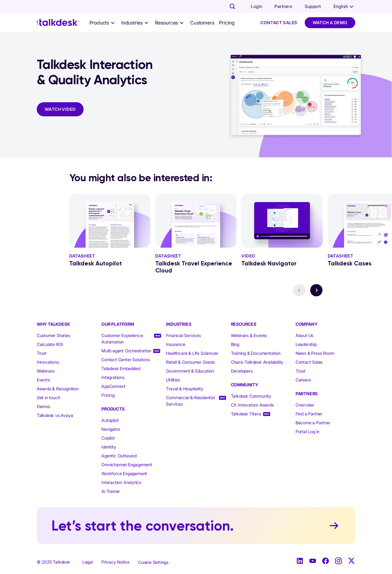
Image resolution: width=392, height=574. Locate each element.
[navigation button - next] (316, 290)
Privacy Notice (115, 562)
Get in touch (49, 398)
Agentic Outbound (119, 456)
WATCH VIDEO (60, 109)
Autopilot (111, 420)
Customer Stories (53, 335)
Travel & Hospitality (185, 389)
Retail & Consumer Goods (190, 362)
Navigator (111, 429)
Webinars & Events (249, 335)
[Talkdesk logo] (58, 23)
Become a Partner (313, 423)
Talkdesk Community (251, 396)
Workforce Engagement (124, 473)
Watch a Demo (330, 23)
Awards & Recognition (58, 389)
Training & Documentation (256, 353)
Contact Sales (279, 23)
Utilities (173, 380)
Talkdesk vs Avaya (55, 415)
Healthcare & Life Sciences (192, 353)
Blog (235, 344)
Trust (42, 353)
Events (43, 380)
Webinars (46, 371)
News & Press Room (315, 353)
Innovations (48, 362)
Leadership (306, 344)
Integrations (113, 377)
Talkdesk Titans (246, 414)
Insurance (175, 344)
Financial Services (183, 335)
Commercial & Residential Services (190, 401)
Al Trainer (111, 491)
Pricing (227, 23)
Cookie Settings (153, 562)
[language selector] (345, 6)
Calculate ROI (50, 344)
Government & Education (190, 371)
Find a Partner (309, 414)
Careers (303, 380)
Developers (242, 371)
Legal (88, 562)
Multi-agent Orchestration (126, 351)
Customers (202, 23)
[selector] (103, 23)
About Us (304, 335)
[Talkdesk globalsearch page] (232, 6)
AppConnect (114, 386)
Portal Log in (307, 431)
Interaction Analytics (121, 482)
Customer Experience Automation (122, 339)
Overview (305, 405)
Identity (109, 447)
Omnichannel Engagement (127, 465)
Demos (43, 406)
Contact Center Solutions (126, 360)
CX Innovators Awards (252, 405)
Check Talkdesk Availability (257, 362)
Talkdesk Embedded (121, 368)
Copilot (108, 438)
